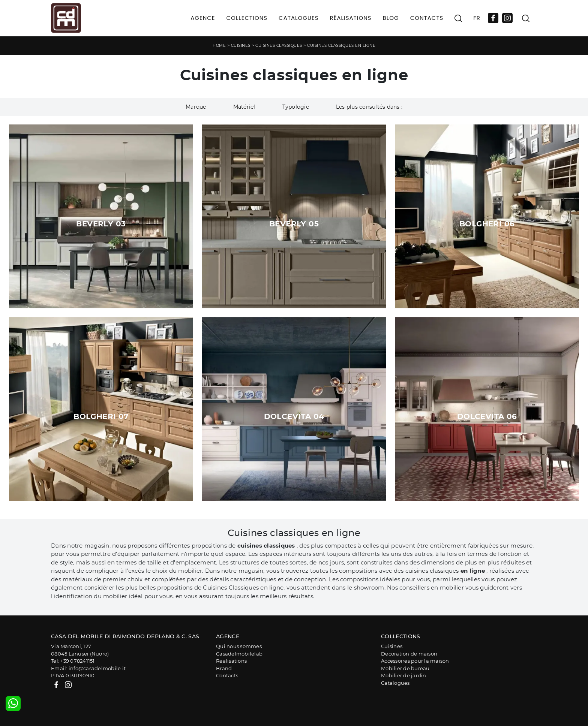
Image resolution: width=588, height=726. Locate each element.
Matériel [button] (244, 107)
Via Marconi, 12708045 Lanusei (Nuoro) (80, 650)
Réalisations (351, 18)
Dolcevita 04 (294, 416)
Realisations (231, 661)
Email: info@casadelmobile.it (88, 668)
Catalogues (298, 18)
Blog (391, 18)
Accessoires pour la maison (415, 661)
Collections (247, 18)
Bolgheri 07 (101, 416)
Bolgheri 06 (487, 224)
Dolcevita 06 (487, 416)
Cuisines (241, 46)
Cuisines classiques (279, 46)
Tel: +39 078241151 (73, 661)
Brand (224, 668)
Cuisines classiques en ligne (341, 46)
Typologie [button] (296, 107)
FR (477, 18)
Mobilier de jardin (404, 675)
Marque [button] (196, 107)
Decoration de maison (409, 654)
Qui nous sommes (239, 646)
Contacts (427, 18)
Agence (203, 18)
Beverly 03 (101, 224)
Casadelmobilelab (239, 654)
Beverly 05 (294, 224)
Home (219, 46)
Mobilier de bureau (405, 668)
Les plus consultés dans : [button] (369, 107)
